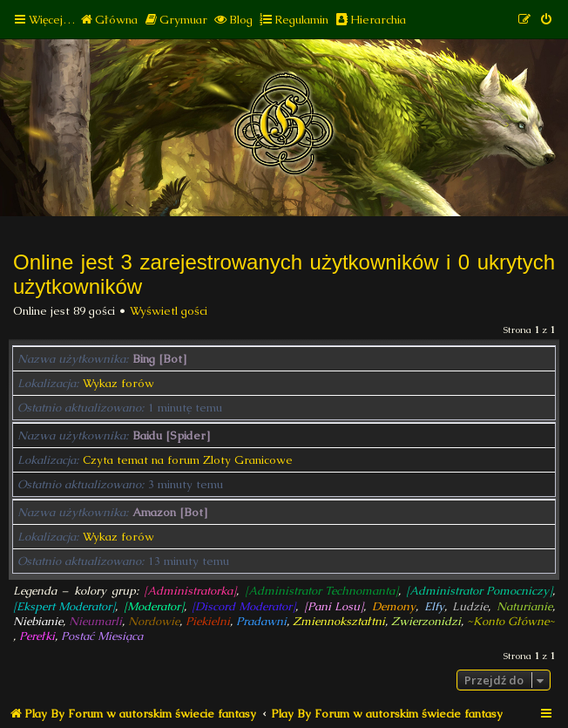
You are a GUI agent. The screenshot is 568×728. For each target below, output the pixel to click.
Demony (394, 606)
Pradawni (261, 621)
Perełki (37, 636)
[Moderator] (154, 606)
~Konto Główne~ (511, 621)
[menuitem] (108, 20)
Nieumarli (95, 621)
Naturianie (524, 606)
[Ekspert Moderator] (64, 606)
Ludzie (470, 606)
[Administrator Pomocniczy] (479, 591)
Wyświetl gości (169, 311)
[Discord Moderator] (243, 606)
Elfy (434, 606)
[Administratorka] (190, 591)
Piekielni (208, 621)
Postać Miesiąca (102, 636)
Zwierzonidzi (426, 621)
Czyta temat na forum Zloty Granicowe (188, 460)
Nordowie (154, 621)
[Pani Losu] (334, 606)
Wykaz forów (118, 383)
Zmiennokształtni (339, 621)
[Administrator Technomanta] (321, 591)
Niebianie (38, 621)
